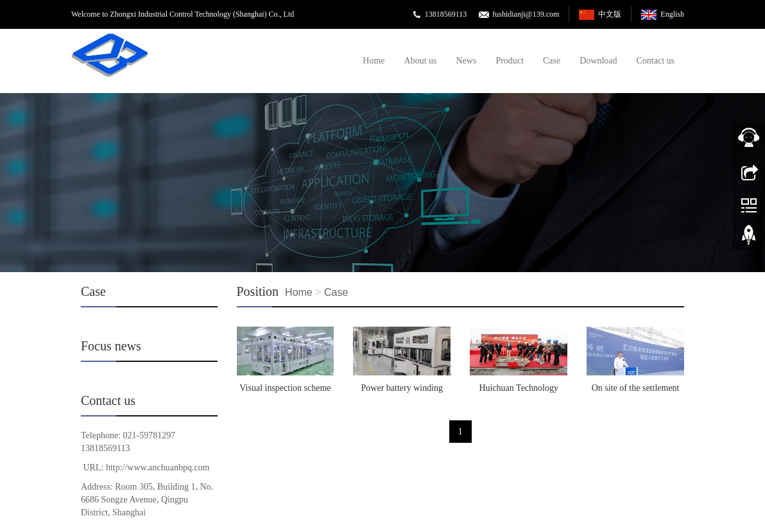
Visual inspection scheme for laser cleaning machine (285, 392)
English (672, 14)
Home (374, 61)
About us (421, 61)
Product (510, 61)
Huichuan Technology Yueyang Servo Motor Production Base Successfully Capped (519, 392)
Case (552, 61)
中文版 (610, 14)
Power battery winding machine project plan (402, 392)
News (467, 61)
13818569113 (446, 14)
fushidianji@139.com (526, 14)
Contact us (656, 61)
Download (598, 61)
